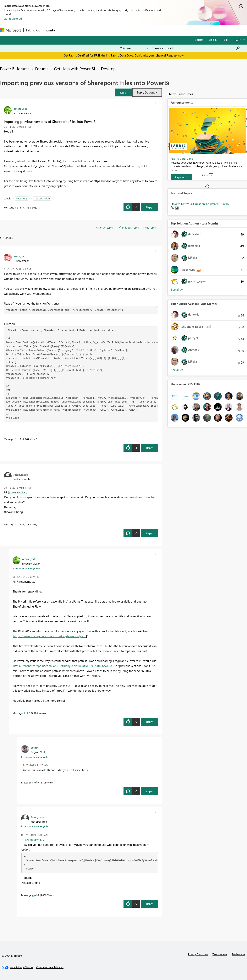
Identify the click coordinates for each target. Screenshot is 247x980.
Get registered (13, 19)
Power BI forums (15, 68)
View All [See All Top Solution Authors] (177, 290)
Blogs (131, 30)
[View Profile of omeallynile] (20, 109)
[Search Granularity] (134, 48)
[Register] (181, 177)
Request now (175, 55)
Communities (114, 30)
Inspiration (81, 30)
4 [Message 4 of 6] (33, 895)
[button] (123, 92)
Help (225, 40)
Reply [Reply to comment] (149, 448)
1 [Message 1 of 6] (16, 207)
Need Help (22, 198)
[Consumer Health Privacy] (50, 967)
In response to (26, 568)
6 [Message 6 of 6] (16, 439)
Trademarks (238, 954)
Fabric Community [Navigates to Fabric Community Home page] (40, 30)
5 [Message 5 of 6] (33, 782)
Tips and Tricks (42, 198)
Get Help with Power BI (75, 68)
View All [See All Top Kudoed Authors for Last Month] (177, 370)
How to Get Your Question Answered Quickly (200, 204)
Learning (146, 30)
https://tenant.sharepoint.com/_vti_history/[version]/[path (50, 636)
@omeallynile (16, 492)
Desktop (108, 68)
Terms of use (220, 954)
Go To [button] (238, 40)
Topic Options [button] (146, 92)
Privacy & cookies (198, 954)
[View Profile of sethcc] (35, 747)
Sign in (213, 40)
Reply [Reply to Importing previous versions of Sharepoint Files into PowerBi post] (149, 207)
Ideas (97, 30)
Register (198, 40)
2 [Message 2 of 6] (16, 524)
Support (162, 30)
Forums (64, 30)
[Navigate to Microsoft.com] (10, 30)
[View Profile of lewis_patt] (20, 256)
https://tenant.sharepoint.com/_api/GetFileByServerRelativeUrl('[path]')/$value (63, 666)
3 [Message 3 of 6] (24, 713)
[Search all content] (197, 48)
